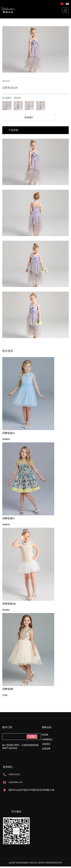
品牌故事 (46, 749)
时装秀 (45, 735)
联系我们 (29, 118)
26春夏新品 (47, 739)
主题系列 (46, 744)
